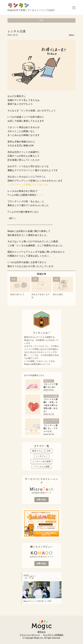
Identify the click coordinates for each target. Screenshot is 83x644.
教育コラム (37, 451)
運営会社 (41, 632)
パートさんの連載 (41, 467)
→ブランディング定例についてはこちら (28, 185)
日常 (49, 451)
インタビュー (42, 456)
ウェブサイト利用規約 (53, 635)
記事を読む (42, 500)
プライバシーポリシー (30, 635)
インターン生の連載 (41, 461)
